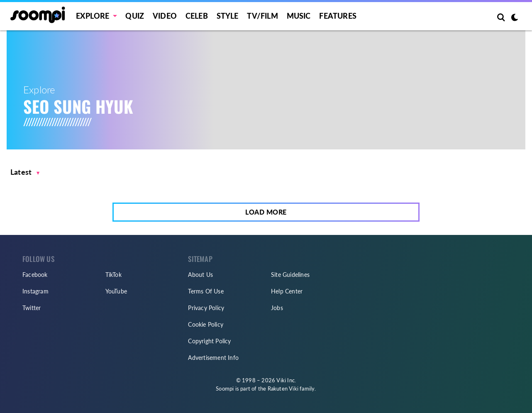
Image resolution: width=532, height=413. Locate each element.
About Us (200, 275)
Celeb (197, 16)
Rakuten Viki (283, 389)
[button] (25, 172)
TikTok (113, 275)
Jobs (277, 308)
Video (165, 16)
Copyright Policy (209, 341)
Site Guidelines (290, 275)
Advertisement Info (213, 358)
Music (299, 16)
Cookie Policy (206, 324)
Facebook (35, 275)
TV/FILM (262, 16)
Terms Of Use (206, 291)
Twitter (32, 308)
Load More (266, 212)
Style (228, 16)
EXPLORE (93, 16)
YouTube (116, 291)
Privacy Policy (206, 308)
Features (338, 16)
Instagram (35, 291)
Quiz (135, 16)
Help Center (287, 291)
